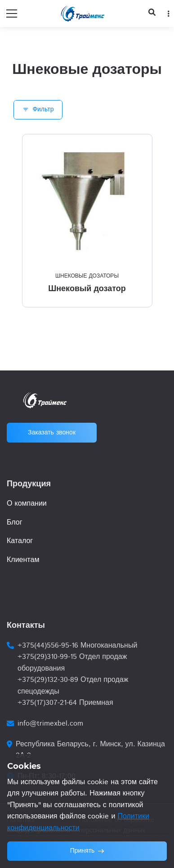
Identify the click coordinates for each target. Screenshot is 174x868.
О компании (27, 504)
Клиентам (23, 560)
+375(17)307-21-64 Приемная (65, 703)
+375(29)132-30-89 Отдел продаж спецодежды (73, 686)
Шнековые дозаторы (87, 276)
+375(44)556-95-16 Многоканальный (77, 646)
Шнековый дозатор (87, 288)
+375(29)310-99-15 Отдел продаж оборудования (72, 663)
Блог (15, 523)
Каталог (20, 541)
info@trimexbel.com (50, 724)
